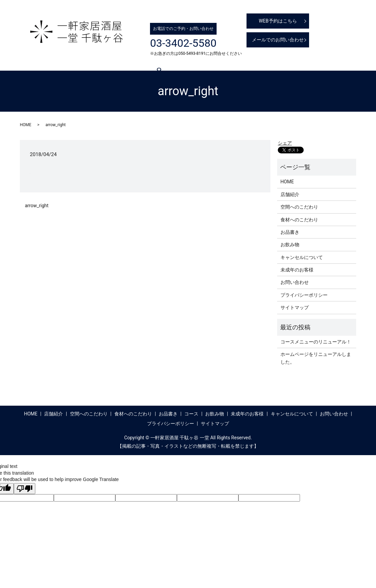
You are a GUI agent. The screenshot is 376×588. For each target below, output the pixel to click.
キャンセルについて (330, 62)
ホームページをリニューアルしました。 (316, 358)
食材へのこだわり (158, 62)
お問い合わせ (295, 282)
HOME (48, 62)
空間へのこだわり (111, 62)
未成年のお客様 (283, 62)
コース (222, 62)
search (46, 74)
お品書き (196, 62)
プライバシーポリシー (304, 295)
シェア (285, 143)
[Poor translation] (25, 489)
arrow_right (37, 206)
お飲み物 (248, 62)
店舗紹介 (74, 62)
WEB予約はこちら (278, 21)
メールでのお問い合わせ (278, 40)
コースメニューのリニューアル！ (316, 342)
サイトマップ (295, 307)
